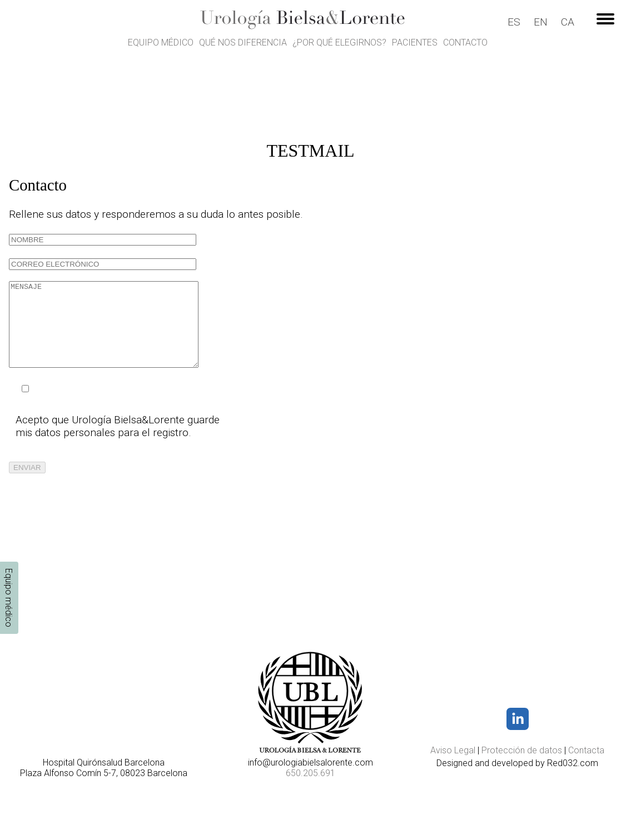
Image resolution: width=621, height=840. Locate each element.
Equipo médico (161, 42)
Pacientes (415, 42)
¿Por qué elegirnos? (339, 42)
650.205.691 (310, 773)
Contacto (465, 42)
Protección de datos (522, 750)
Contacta (586, 750)
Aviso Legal (453, 750)
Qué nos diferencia (243, 42)
